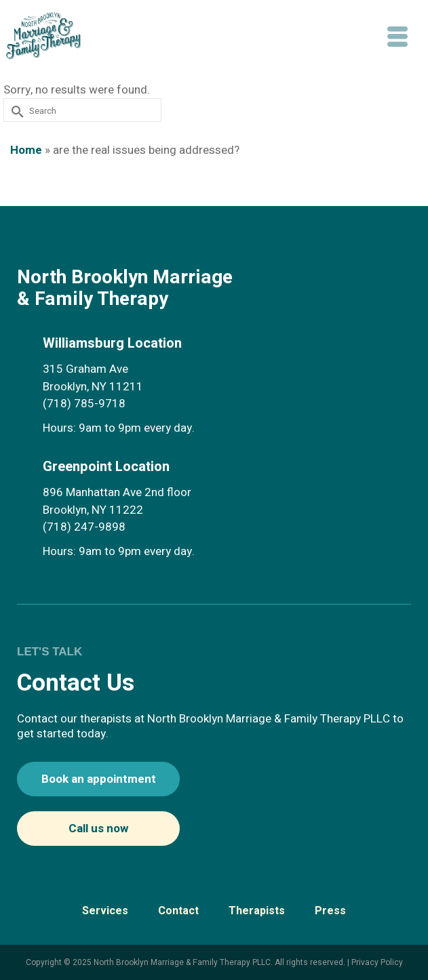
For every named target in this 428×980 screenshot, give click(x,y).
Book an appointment (99, 779)
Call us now (98, 829)
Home (26, 150)
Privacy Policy (377, 962)
